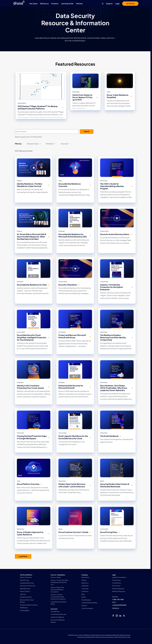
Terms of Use (126, 637)
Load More (23, 556)
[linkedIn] (120, 616)
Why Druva (44, 4)
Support (109, 4)
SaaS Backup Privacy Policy (94, 637)
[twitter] (124, 616)
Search (87, 131)
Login (117, 4)
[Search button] (102, 4)
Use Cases (33, 4)
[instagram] (117, 616)
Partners (79, 4)
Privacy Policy (81, 637)
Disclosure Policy (108, 637)
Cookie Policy (118, 637)
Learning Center (67, 4)
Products (55, 4)
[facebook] (113, 616)
